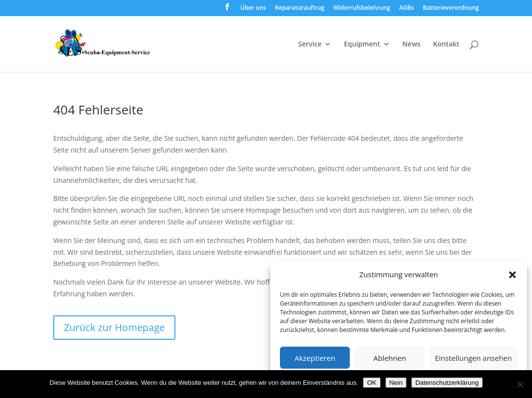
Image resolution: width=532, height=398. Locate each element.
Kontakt (447, 44)
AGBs (406, 8)
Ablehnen (390, 358)
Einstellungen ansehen (473, 358)
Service (310, 44)
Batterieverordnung (451, 8)
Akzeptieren (315, 358)
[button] (512, 275)
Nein (396, 383)
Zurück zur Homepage (114, 327)
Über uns (253, 8)
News (412, 44)
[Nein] (520, 384)
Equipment (362, 44)
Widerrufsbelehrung (362, 8)
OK (372, 383)
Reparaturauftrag (300, 8)
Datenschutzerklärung (447, 383)
